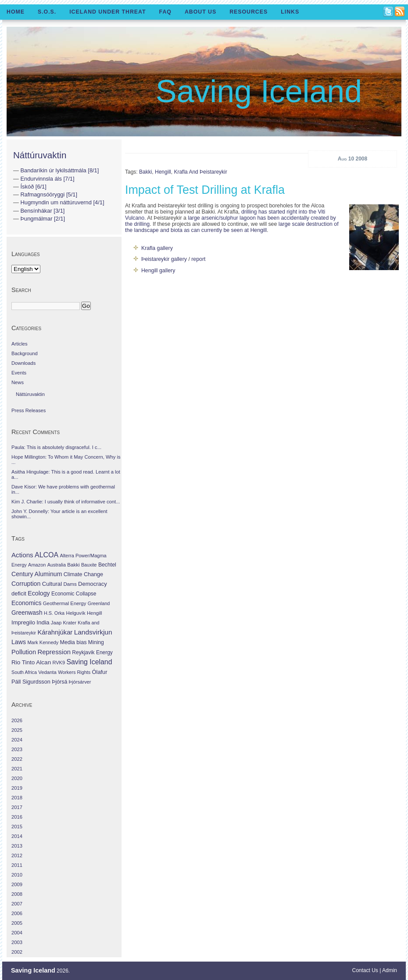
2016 (17, 817)
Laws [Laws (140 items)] (19, 642)
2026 (17, 720)
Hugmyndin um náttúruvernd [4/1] (62, 202)
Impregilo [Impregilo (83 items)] (23, 622)
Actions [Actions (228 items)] (22, 555)
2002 (17, 952)
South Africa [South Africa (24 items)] (24, 672)
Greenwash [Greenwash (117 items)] (27, 613)
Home (16, 12)
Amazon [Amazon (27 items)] (37, 565)
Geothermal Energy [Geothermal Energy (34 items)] (65, 603)
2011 (17, 865)
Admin (390, 970)
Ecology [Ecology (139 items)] (39, 593)
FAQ (165, 12)
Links (290, 12)
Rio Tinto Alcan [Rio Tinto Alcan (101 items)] (31, 662)
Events (19, 373)
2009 (17, 884)
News (18, 382)
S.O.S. (47, 12)
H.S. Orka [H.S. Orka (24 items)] (54, 613)
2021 (17, 769)
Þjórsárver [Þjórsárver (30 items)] (80, 682)
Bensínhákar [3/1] (42, 211)
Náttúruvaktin (40, 155)
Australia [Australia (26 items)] (57, 565)
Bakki (145, 172)
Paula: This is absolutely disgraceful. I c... (56, 447)
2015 (17, 827)
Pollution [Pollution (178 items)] (24, 652)
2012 (17, 855)
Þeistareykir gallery (164, 259)
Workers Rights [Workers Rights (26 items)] (74, 672)
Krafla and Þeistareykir (200, 172)
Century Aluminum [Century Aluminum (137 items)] (37, 574)
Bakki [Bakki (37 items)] (73, 565)
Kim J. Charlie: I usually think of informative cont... (66, 502)
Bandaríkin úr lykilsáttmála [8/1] (59, 170)
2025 (17, 730)
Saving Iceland (259, 91)
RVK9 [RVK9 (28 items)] (59, 663)
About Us (200, 12)
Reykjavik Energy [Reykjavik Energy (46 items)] (92, 652)
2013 (17, 846)
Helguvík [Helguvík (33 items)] (75, 613)
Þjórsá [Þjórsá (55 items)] (59, 682)
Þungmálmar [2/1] (43, 219)
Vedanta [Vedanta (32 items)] (47, 672)
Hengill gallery (158, 271)
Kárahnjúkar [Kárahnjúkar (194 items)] (55, 632)
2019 (17, 788)
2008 (17, 894)
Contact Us (365, 970)
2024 (17, 740)
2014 (17, 836)
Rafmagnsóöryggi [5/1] (49, 194)
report (198, 259)
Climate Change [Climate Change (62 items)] (83, 574)
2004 (17, 933)
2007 (17, 904)
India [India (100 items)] (43, 622)
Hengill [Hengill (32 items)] (95, 613)
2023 (17, 749)
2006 (17, 913)
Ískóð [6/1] (33, 187)
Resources (249, 12)
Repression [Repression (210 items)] (54, 652)
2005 (17, 923)
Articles (20, 344)
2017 (17, 807)
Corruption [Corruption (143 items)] (26, 584)
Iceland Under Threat (107, 12)
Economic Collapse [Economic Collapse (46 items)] (74, 594)
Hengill (163, 172)
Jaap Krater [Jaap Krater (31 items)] (64, 623)
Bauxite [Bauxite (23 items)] (89, 565)
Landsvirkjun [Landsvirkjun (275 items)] (93, 632)
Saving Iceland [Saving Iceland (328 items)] (89, 662)
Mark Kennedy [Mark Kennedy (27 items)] (43, 642)
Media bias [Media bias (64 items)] (73, 642)
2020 (17, 778)
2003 (17, 942)
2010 (17, 875)
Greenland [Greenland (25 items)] (99, 603)
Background (25, 353)
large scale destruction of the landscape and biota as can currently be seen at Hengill (232, 227)
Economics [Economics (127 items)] (26, 603)
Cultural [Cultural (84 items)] (52, 584)
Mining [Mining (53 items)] (96, 642)
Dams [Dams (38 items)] (70, 584)
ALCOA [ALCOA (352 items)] (47, 555)
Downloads (23, 363)
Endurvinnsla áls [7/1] (47, 179)
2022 (17, 759)
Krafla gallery (157, 248)
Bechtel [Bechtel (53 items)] (107, 565)
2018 (17, 798)
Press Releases (29, 410)
